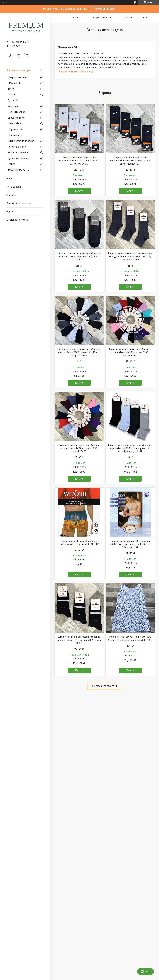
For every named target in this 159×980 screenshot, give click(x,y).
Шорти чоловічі (16, 129)
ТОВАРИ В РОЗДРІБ (18, 170)
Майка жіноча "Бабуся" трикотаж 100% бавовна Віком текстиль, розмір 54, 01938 (130, 638)
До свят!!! (13, 100)
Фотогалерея (14, 187)
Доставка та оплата (17, 220)
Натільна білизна (17, 147)
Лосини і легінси (16, 112)
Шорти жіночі (15, 135)
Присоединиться (104, 9)
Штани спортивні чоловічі (21, 141)
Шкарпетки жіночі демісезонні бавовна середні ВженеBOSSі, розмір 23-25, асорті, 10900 (130, 352)
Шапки (11, 164)
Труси (11, 89)
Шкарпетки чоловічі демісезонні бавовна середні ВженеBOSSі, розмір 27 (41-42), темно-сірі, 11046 (130, 256)
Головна (76, 18)
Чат (145, 972)
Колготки (13, 106)
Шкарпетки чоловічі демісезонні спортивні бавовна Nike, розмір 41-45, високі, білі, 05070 (79, 160)
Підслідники (14, 83)
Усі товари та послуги (104, 686)
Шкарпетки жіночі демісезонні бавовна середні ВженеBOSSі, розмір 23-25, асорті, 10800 (79, 448)
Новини (10, 179)
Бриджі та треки (16, 118)
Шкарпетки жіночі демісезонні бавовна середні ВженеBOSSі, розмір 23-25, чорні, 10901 (79, 640)
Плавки (12, 95)
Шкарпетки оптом (17, 77)
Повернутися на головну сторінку (76, 72)
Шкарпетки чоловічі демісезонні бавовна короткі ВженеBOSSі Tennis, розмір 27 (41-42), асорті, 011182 (130, 448)
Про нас (11, 195)
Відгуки (10, 211)
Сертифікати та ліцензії (19, 203)
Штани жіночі (15, 123)
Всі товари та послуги (18, 70)
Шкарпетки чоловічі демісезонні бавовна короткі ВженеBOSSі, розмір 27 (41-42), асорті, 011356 (79, 352)
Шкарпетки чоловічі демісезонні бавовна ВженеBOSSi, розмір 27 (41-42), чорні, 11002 (79, 256)
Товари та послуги (101, 18)
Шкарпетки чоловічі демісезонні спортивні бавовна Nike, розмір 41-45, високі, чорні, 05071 (130, 160)
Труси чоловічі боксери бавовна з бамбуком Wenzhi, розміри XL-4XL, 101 (79, 543)
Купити (79, 191)
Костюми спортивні (18, 152)
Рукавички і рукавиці (19, 158)
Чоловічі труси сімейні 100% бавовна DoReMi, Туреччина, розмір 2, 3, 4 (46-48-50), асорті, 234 (130, 544)
